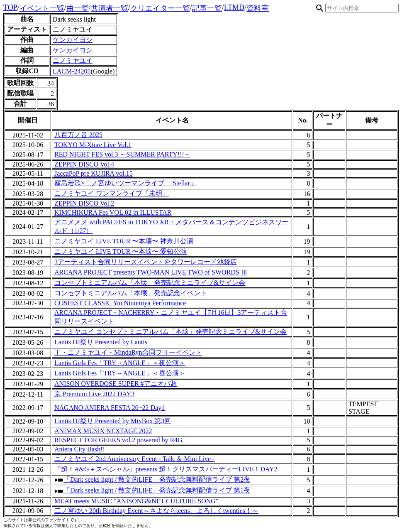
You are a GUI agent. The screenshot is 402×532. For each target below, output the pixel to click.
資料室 (258, 8)
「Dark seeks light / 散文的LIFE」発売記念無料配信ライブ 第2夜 (157, 479)
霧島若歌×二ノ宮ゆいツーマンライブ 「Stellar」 (125, 183)
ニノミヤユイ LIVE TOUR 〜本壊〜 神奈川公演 (124, 241)
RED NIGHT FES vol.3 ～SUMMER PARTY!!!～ (123, 154)
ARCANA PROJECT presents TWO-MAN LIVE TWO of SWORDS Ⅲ (151, 272)
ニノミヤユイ (73, 60)
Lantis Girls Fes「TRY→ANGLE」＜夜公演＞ (120, 363)
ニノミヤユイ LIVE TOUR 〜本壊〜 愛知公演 (121, 251)
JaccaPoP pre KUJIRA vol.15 (94, 173)
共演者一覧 (110, 8)
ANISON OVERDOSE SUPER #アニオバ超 (116, 384)
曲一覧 (78, 8)
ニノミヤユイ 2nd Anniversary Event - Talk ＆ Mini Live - (135, 459)
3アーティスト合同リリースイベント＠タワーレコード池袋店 (146, 262)
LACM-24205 (72, 71)
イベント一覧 (42, 8)
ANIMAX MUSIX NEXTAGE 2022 (103, 431)
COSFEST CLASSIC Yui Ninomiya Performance (120, 303)
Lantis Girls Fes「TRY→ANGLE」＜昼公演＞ (120, 373)
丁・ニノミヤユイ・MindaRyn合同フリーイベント (128, 352)
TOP (10, 7)
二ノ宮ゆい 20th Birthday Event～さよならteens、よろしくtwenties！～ (156, 511)
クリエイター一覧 (160, 8)
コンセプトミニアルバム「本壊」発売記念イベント (131, 293)
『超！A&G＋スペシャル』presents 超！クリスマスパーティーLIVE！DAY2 (166, 469)
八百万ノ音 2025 (78, 135)
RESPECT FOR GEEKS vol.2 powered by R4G (118, 440)
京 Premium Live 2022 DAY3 (94, 394)
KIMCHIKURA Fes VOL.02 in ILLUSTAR (113, 212)
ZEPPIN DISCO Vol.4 (84, 164)
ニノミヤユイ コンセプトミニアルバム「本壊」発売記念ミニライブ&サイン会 (171, 332)
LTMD (234, 7)
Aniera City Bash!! (80, 449)
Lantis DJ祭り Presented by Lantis (101, 342)
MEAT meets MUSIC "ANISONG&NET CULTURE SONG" (136, 501)
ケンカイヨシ (73, 40)
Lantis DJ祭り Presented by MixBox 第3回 (113, 421)
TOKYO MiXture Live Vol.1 (93, 145)
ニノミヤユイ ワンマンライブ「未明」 (112, 193)
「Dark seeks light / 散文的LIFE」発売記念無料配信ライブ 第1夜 (157, 490)
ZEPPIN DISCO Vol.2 (84, 203)
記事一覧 (207, 8)
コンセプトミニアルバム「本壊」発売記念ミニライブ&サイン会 (150, 283)
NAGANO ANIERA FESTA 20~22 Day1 (110, 408)
